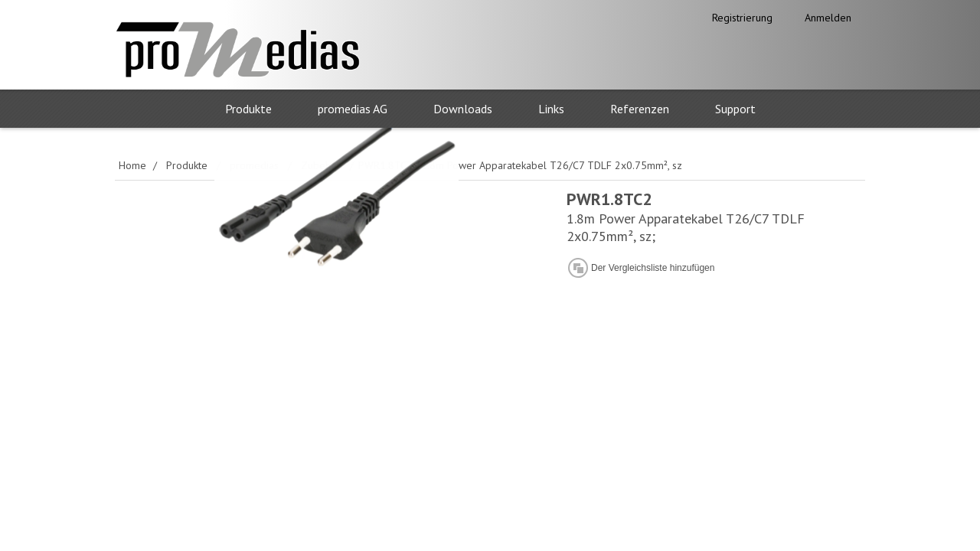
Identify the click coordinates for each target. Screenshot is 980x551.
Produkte (248, 109)
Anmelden (828, 18)
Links (551, 109)
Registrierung (742, 18)
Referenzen (640, 109)
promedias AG (353, 109)
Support (735, 109)
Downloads (463, 109)
